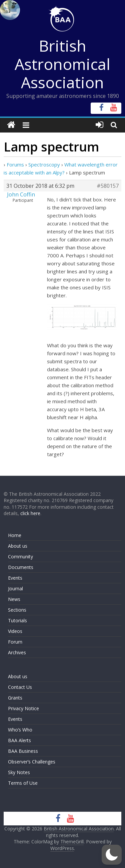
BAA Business (23, 751)
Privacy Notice (23, 708)
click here (30, 513)
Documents (21, 567)
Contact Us (20, 687)
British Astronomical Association (62, 64)
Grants (15, 698)
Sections (17, 610)
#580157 (108, 186)
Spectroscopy (44, 164)
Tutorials (17, 620)
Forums (15, 164)
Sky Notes (19, 772)
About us (18, 546)
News (14, 599)
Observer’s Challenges (32, 762)
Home (15, 535)
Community (20, 557)
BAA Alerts (19, 740)
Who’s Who (20, 730)
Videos (15, 631)
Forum (15, 642)
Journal (15, 588)
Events (15, 578)
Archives (17, 652)
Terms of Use (23, 783)
